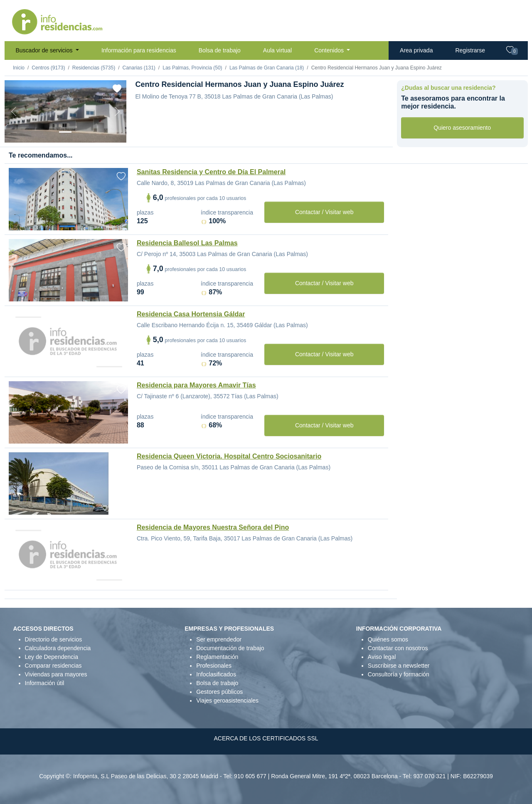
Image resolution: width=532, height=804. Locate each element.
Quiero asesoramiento (462, 128)
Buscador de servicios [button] (45, 50)
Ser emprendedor (219, 639)
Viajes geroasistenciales (227, 700)
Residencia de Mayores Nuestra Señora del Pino (213, 527)
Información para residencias (139, 50)
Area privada (416, 50)
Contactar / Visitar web (324, 212)
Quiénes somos (388, 639)
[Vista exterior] (65, 132)
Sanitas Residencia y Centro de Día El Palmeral (211, 172)
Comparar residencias (53, 666)
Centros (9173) (48, 68)
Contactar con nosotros (398, 648)
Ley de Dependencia (52, 657)
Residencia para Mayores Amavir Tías (196, 385)
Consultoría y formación (399, 674)
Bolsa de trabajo (220, 50)
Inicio (19, 68)
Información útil (45, 683)
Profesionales (214, 666)
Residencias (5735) (94, 68)
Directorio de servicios (54, 639)
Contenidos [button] (330, 50)
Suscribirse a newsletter (399, 666)
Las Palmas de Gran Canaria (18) (267, 68)
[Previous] (14, 111)
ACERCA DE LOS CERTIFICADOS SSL (266, 738)
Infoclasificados (216, 674)
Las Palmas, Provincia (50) (192, 68)
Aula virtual (277, 50)
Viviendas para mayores (56, 674)
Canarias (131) (139, 68)
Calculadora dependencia (58, 648)
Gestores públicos (219, 692)
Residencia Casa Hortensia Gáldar (191, 314)
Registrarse (470, 50)
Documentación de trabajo (230, 648)
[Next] (117, 111)
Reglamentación (217, 657)
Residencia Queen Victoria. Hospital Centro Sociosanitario (229, 456)
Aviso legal (382, 657)
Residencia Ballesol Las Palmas (187, 243)
